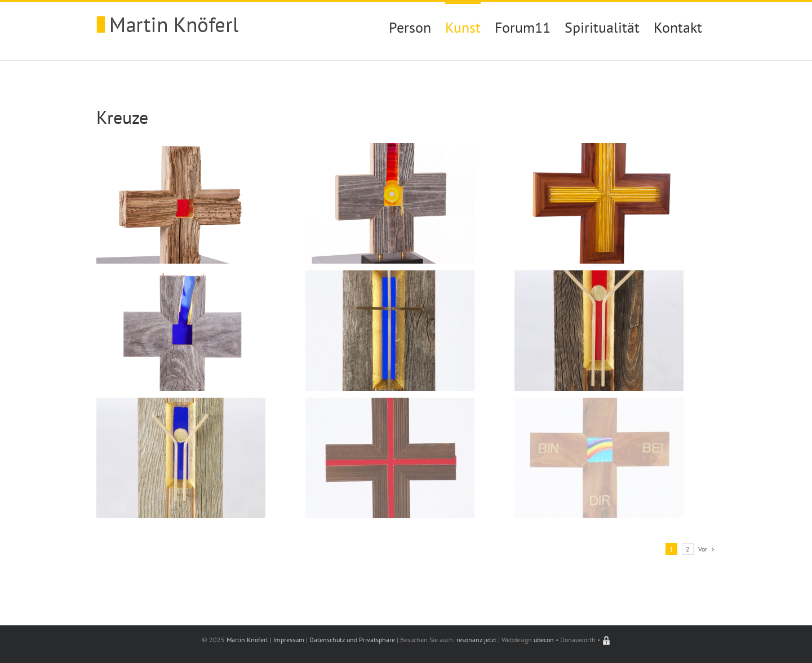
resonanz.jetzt (476, 640)
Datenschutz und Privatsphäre (352, 640)
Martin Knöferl (247, 640)
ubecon (544, 640)
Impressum (289, 640)
